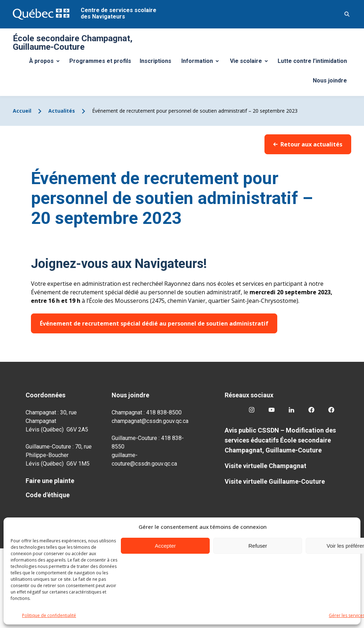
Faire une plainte (50, 481)
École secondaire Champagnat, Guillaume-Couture (73, 43)
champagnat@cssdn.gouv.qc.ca (150, 421)
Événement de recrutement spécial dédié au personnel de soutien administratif (154, 323)
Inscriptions (156, 61)
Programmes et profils (100, 61)
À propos (47, 63)
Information (203, 63)
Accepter (165, 546)
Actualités (62, 111)
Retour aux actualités (308, 144)
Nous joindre (330, 80)
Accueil (22, 111)
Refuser (258, 546)
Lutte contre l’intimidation (312, 61)
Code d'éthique (48, 495)
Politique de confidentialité (49, 615)
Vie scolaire (251, 63)
